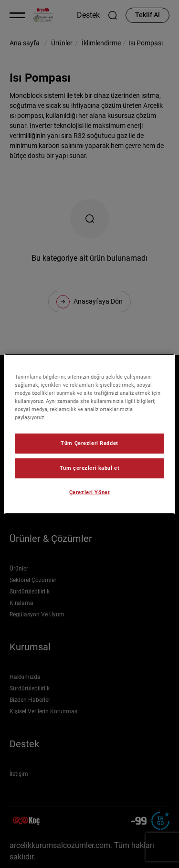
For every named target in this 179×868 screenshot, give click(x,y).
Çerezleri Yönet (90, 492)
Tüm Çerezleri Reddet (89, 443)
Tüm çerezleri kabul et (90, 468)
